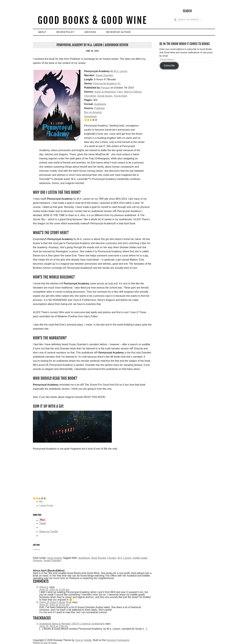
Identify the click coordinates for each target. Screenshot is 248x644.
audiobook (84, 558)
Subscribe (169, 66)
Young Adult (120, 96)
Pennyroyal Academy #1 (107, 84)
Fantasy (112, 558)
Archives (90, 32)
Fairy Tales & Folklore (129, 92)
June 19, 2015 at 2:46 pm (54, 626)
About (42, 32)
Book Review (99, 558)
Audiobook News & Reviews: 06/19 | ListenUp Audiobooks (72, 624)
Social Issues (105, 96)
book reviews (55, 558)
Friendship (90, 96)
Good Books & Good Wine (92, 20)
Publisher (100, 108)
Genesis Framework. (118, 640)
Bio (41, 501)
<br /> (42, 474)
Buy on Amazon (93, 112)
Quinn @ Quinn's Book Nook (55, 602)
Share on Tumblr (49, 532)
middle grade (140, 558)
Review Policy (65, 32)
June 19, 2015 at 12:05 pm (54, 590)
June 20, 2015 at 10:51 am (54, 605)
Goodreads (90, 116)
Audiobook (100, 104)
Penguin (105, 88)
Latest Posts (46, 506)
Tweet (43, 523)
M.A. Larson (121, 71)
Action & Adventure (105, 92)
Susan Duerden (104, 75)
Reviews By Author (118, 32)
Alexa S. (44, 587)
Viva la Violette (83, 640)
